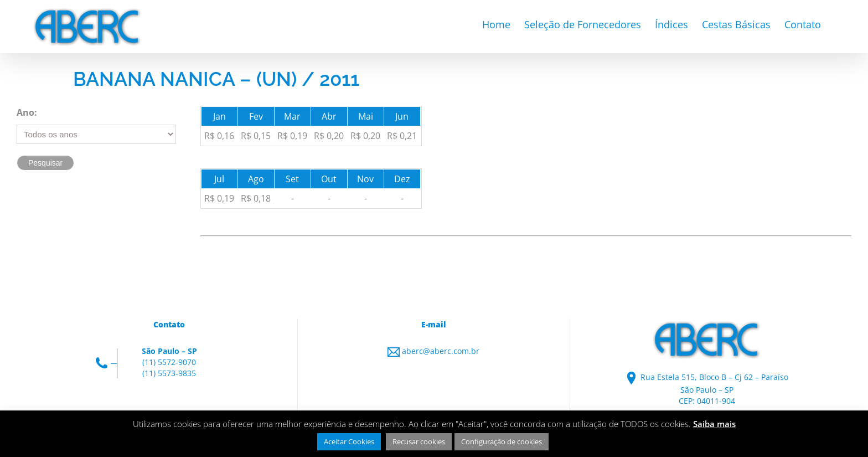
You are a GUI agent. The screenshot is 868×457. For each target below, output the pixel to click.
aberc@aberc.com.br (441, 351)
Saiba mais (714, 424)
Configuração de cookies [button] (502, 441)
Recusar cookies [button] (419, 441)
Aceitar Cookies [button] (349, 441)
